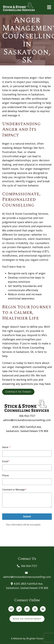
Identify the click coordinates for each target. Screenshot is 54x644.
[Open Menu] (49, 7)
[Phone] (19, 609)
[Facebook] (27, 609)
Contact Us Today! (18, 392)
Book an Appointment (27, 619)
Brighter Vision (35, 638)
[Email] (11, 609)
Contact (7, 363)
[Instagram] (35, 609)
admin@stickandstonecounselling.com (27, 420)
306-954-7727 (27, 416)
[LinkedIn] (43, 609)
